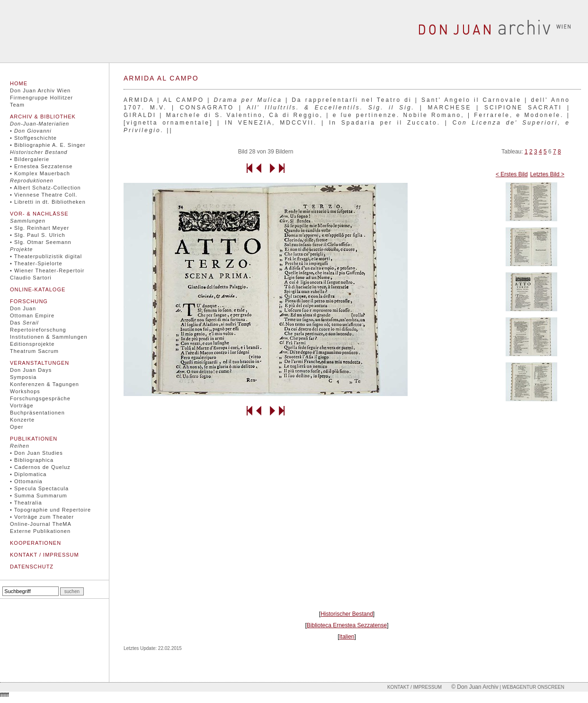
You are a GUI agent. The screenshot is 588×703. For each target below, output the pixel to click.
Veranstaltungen (40, 363)
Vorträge (22, 406)
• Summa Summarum (39, 496)
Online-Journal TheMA (41, 524)
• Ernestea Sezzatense (41, 166)
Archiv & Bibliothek (43, 117)
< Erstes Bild (512, 174)
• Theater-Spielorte (36, 263)
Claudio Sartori (31, 278)
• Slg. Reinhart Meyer (40, 228)
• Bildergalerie (30, 159)
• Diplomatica (28, 474)
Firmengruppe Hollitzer (41, 98)
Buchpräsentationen (37, 413)
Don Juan (23, 308)
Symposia (23, 377)
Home (19, 83)
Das (24, 323)
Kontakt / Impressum (45, 555)
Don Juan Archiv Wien (40, 90)
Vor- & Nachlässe (39, 214)
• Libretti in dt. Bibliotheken (48, 202)
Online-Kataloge (38, 289)
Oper (17, 427)
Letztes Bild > (547, 174)
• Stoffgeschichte (33, 138)
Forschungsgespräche (40, 398)
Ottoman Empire (32, 315)
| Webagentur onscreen (531, 687)
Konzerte (22, 420)
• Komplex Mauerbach (40, 173)
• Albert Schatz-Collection (45, 188)
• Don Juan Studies (36, 453)
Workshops (25, 391)
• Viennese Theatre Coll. (44, 195)
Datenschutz (32, 567)
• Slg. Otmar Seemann (41, 242)
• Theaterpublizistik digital (46, 256)
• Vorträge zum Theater (42, 517)
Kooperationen (36, 543)
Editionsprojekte (32, 344)
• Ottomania (26, 481)
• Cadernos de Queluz (40, 467)
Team (17, 105)
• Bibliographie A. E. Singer (48, 145)
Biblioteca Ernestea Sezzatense (347, 625)
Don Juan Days (31, 370)
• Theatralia (26, 503)
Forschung (29, 301)
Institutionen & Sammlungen (49, 337)
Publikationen (34, 439)
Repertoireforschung (38, 330)
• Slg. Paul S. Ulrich (38, 235)
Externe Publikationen (40, 531)
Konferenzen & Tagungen (45, 384)
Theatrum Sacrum (34, 351)
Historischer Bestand (347, 614)
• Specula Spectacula (39, 488)
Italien (347, 637)
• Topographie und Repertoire (50, 510)
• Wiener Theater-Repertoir (47, 270)
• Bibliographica (32, 460)
